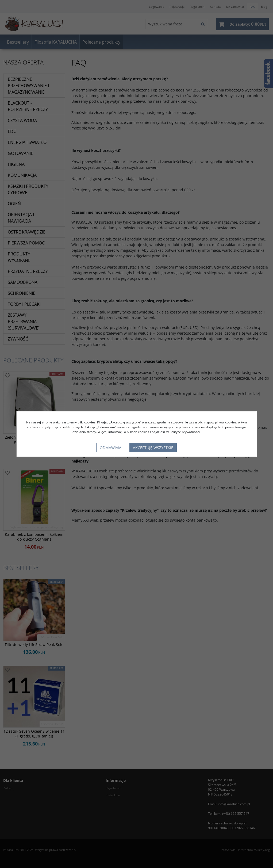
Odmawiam (111, 448)
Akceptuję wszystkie (153, 448)
